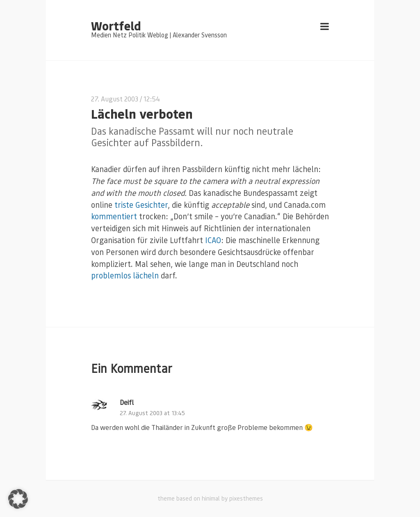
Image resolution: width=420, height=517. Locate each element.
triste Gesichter (141, 205)
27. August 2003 (115, 99)
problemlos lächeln (125, 275)
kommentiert (114, 216)
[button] (18, 499)
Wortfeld (116, 25)
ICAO (213, 240)
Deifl (127, 402)
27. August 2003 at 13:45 (152, 413)
